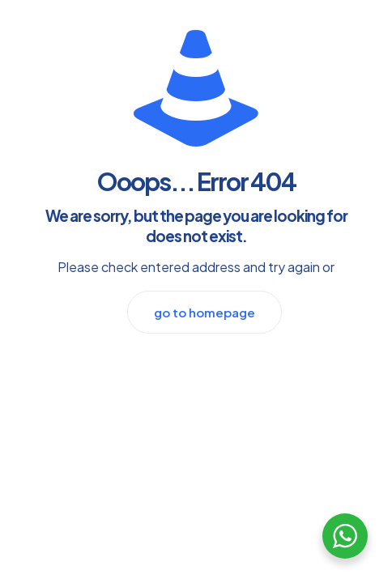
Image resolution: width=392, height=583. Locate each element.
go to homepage (205, 312)
